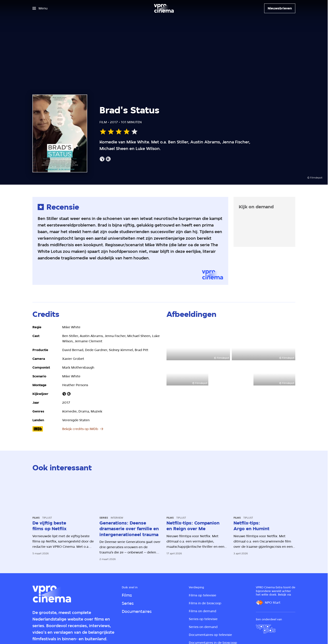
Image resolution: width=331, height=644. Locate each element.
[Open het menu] (40, 8)
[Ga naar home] (164, 8)
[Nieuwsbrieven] (280, 8)
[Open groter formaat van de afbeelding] (198, 342)
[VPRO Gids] (266, 629)
